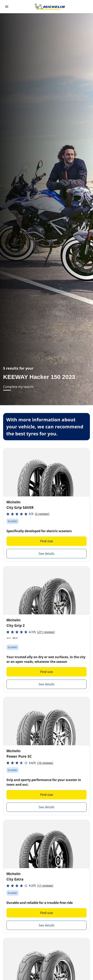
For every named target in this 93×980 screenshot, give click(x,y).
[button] (28, 514)
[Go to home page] (50, 7)
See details (47, 554)
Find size (47, 541)
